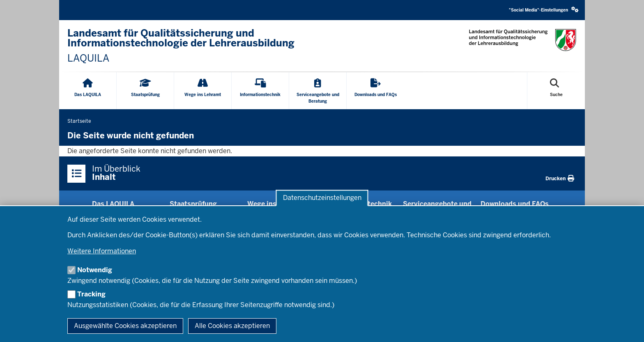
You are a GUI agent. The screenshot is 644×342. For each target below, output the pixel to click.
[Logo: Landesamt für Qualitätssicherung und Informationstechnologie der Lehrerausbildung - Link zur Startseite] (522, 40)
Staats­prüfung (193, 204)
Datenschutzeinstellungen (322, 198)
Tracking (91, 294)
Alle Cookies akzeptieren (232, 326)
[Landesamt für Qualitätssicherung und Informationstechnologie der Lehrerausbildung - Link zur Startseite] (191, 46)
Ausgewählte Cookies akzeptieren (125, 326)
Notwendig (95, 270)
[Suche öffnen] (556, 91)
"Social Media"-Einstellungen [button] (544, 10)
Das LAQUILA (113, 204)
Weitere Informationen (102, 251)
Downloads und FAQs (515, 204)
